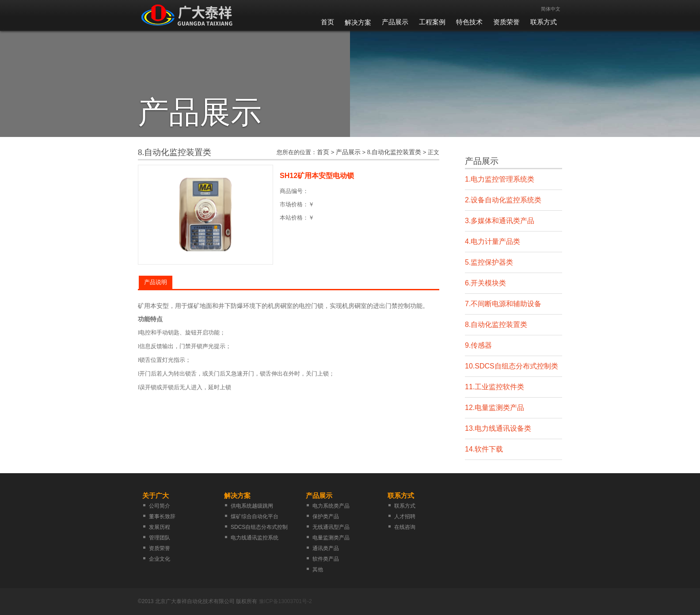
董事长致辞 (162, 516)
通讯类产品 (326, 548)
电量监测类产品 (331, 538)
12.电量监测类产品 (495, 408)
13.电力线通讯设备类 (498, 428)
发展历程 (160, 527)
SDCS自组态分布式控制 (259, 527)
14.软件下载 (484, 449)
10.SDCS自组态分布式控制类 (512, 366)
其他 (318, 569)
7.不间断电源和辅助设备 (503, 304)
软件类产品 (326, 559)
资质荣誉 (506, 22)
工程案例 (432, 22)
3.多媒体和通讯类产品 (500, 221)
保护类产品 (326, 516)
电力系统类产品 (331, 506)
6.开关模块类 (485, 283)
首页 (327, 22)
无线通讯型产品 (331, 527)
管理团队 (160, 538)
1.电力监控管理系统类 (500, 179)
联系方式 (544, 22)
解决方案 (358, 22)
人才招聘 (405, 516)
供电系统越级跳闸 (252, 506)
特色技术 (469, 22)
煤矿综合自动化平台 (255, 516)
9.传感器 (478, 345)
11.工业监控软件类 (495, 387)
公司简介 (160, 506)
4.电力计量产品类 (493, 241)
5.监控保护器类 (489, 262)
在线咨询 (405, 527)
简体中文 (551, 9)
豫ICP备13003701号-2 (285, 601)
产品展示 (395, 22)
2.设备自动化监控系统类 (503, 200)
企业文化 (160, 559)
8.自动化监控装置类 (394, 152)
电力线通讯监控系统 (255, 538)
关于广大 (156, 495)
